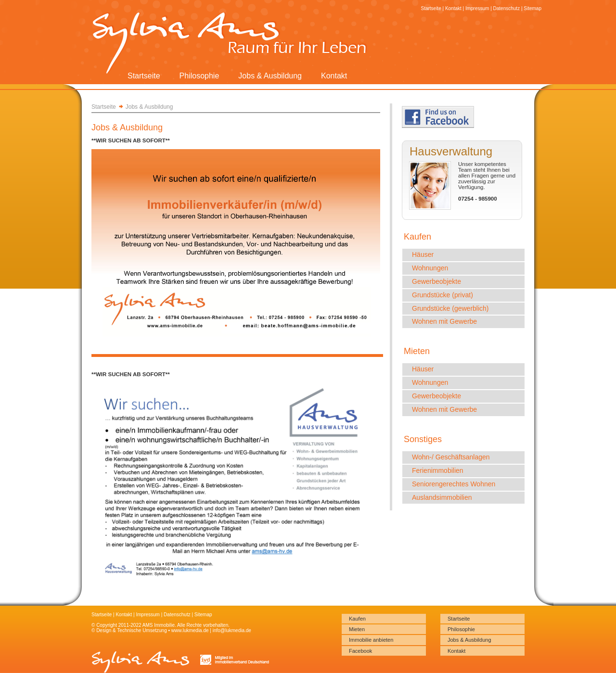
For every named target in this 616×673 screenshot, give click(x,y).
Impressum (477, 8)
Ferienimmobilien (438, 470)
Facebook (360, 651)
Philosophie (199, 76)
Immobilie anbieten (371, 640)
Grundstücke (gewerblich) (450, 308)
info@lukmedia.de (232, 630)
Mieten (357, 629)
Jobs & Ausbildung (270, 76)
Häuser (423, 254)
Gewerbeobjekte (436, 281)
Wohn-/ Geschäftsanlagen (451, 457)
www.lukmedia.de (190, 630)
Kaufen (357, 619)
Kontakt (334, 76)
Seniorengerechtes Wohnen (454, 484)
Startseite (144, 76)
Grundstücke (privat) (443, 295)
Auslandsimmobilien (442, 497)
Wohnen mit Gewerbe (444, 321)
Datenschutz (507, 8)
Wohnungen (430, 268)
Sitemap (533, 8)
